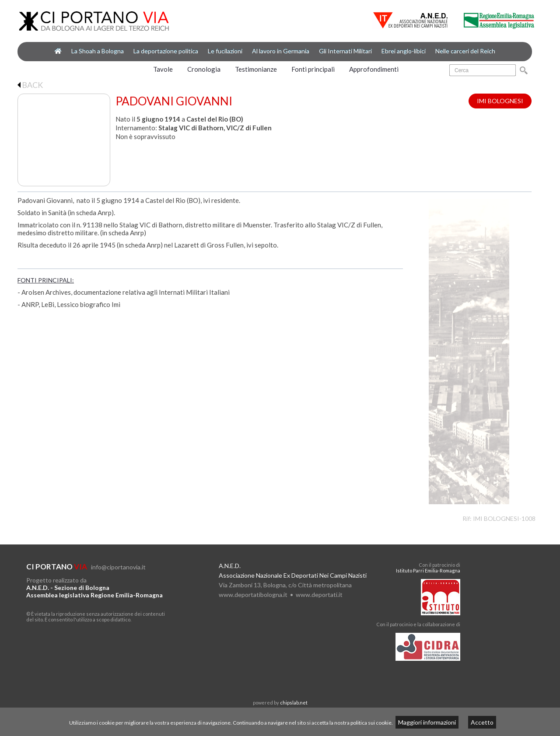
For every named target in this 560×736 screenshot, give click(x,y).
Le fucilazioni (225, 51)
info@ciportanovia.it (118, 567)
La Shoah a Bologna (98, 51)
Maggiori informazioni (427, 722)
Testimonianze (256, 69)
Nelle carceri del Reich (465, 51)
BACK (30, 85)
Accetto (482, 722)
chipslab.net (294, 703)
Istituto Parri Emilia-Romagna (428, 570)
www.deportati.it (319, 595)
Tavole (163, 69)
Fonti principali (313, 69)
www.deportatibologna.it (253, 595)
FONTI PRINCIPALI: (46, 280)
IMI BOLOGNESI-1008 (504, 518)
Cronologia (204, 69)
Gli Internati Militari (345, 51)
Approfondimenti (374, 69)
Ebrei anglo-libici (404, 51)
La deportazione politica (166, 51)
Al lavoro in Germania (281, 51)
